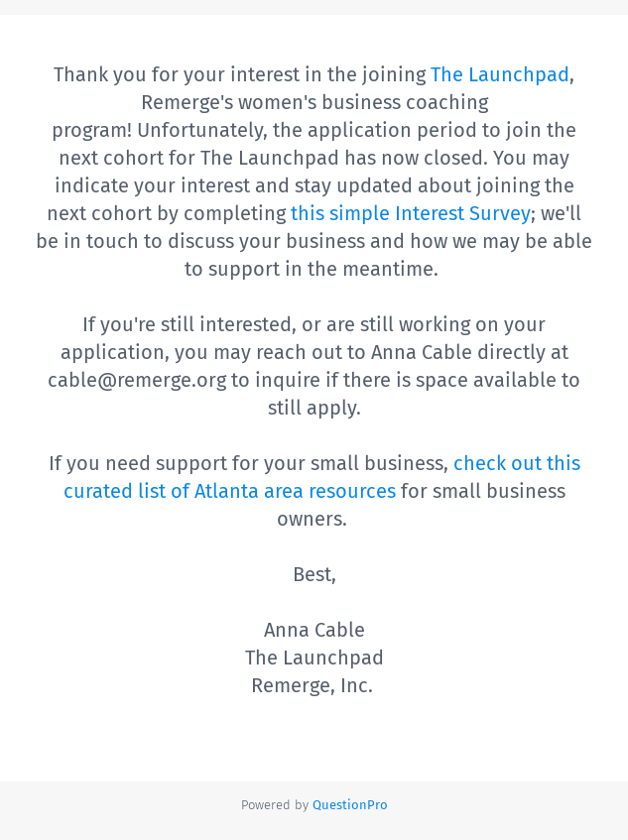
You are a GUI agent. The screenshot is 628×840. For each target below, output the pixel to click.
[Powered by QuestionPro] (350, 805)
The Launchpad (500, 74)
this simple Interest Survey (411, 213)
